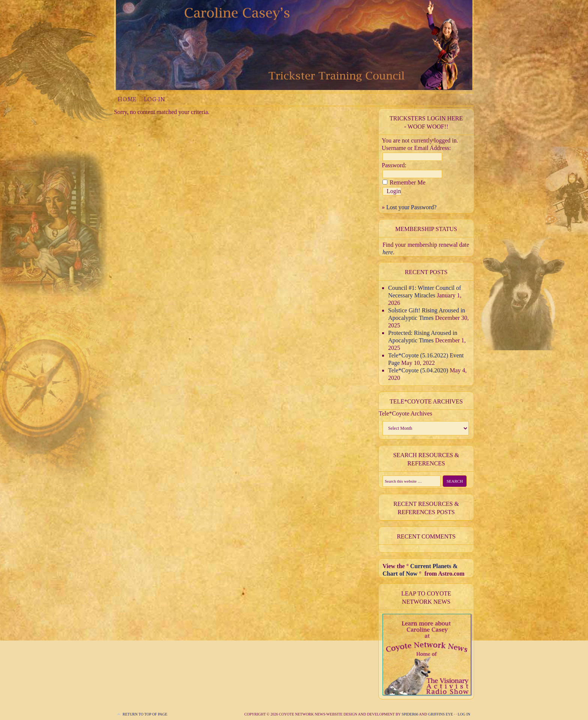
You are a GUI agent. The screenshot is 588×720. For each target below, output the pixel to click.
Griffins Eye (441, 714)
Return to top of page (145, 714)
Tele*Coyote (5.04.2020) (418, 370)
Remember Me (408, 182)
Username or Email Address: (416, 148)
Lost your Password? (411, 207)
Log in (464, 714)
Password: (394, 165)
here (388, 252)
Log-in (154, 99)
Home (127, 99)
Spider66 (410, 714)
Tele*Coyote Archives (405, 413)
